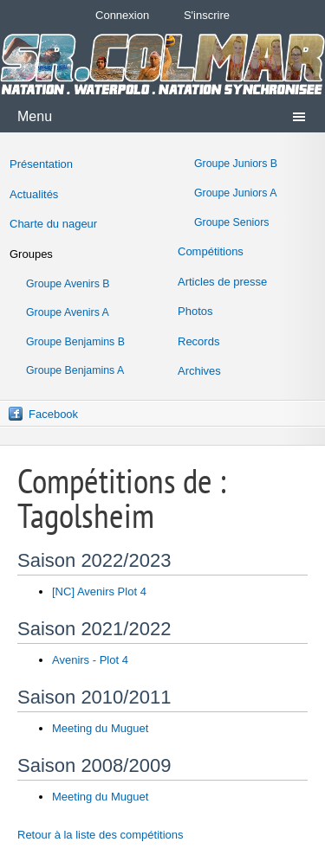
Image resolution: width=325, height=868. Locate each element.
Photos (195, 311)
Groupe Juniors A (235, 193)
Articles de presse (222, 282)
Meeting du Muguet (100, 728)
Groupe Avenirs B (68, 284)
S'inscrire (207, 15)
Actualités (34, 194)
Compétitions (211, 251)
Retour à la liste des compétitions (100, 835)
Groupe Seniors (231, 222)
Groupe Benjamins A (75, 370)
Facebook (53, 414)
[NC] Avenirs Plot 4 (99, 592)
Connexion (122, 15)
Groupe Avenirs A (68, 312)
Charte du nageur (53, 224)
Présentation (41, 164)
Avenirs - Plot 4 (90, 660)
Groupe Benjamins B (75, 342)
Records (198, 341)
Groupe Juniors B (236, 164)
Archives (199, 371)
